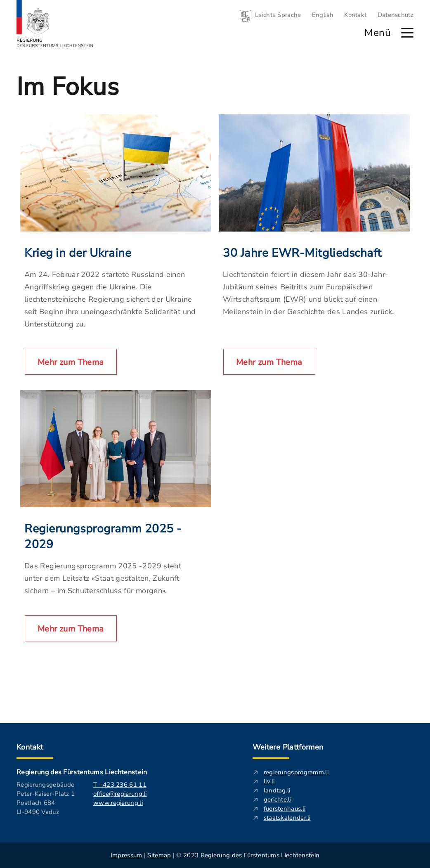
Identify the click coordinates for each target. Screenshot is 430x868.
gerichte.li (278, 799)
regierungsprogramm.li (296, 772)
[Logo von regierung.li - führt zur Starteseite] (55, 24)
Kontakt (355, 15)
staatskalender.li (287, 818)
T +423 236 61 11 (120, 785)
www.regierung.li (118, 803)
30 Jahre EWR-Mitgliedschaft (302, 253)
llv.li (269, 781)
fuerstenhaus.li (285, 809)
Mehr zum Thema (71, 362)
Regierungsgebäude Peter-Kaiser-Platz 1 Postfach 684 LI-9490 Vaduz (46, 798)
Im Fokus (68, 87)
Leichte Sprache (278, 15)
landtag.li (277, 790)
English (323, 15)
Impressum (126, 855)
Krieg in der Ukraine (78, 253)
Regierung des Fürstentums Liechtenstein (82, 772)
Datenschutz (396, 15)
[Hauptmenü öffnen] (407, 33)
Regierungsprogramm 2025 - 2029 (103, 537)
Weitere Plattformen (288, 747)
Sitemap (159, 855)
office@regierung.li (120, 794)
